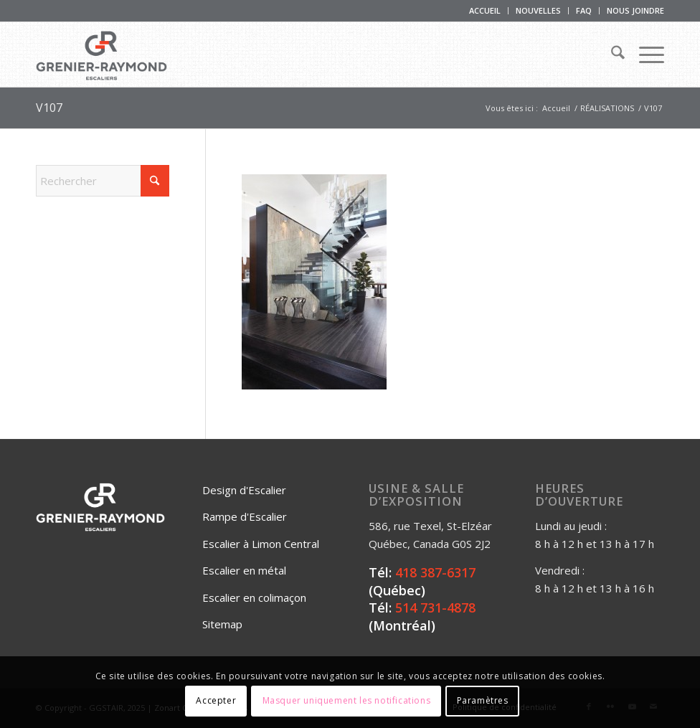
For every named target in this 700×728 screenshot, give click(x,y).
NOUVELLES (538, 10)
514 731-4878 (435, 608)
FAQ (584, 10)
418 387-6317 (435, 572)
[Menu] (644, 55)
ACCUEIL (485, 10)
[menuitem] (485, 11)
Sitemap (222, 624)
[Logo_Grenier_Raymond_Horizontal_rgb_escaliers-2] (101, 55)
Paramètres (483, 700)
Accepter (216, 700)
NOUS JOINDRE (635, 10)
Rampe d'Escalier (245, 516)
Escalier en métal (244, 570)
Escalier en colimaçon (254, 597)
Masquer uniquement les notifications (347, 700)
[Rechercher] (611, 55)
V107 (49, 108)
